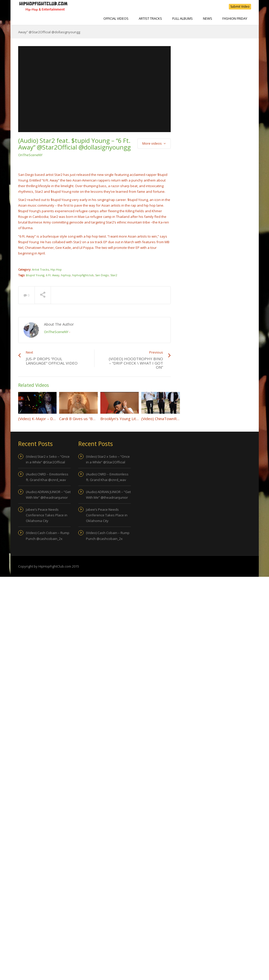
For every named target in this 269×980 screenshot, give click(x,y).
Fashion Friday (235, 18)
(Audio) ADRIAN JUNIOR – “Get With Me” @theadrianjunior (48, 495)
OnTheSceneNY (30, 155)
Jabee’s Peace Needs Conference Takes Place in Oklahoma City (47, 515)
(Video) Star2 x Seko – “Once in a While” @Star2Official (48, 459)
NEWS (208, 18)
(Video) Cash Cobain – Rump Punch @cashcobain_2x (48, 536)
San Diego (102, 275)
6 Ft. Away (53, 275)
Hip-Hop (56, 269)
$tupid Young (35, 275)
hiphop (66, 275)
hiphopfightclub (83, 275)
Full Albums (182, 18)
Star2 (114, 275)
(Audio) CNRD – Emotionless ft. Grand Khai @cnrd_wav (47, 477)
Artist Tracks (150, 18)
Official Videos (116, 18)
